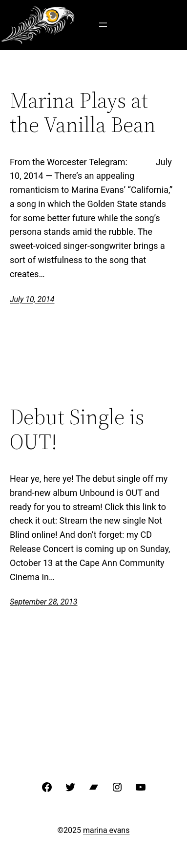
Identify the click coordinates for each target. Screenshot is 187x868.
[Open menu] (103, 25)
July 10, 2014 (32, 299)
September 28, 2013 (44, 602)
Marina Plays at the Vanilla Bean (83, 113)
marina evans (106, 830)
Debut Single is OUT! (77, 429)
